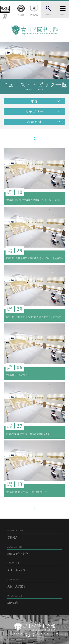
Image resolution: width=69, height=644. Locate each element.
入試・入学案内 (34, 583)
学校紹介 (34, 534)
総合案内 (34, 599)
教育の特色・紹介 (34, 550)
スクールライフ (34, 567)
